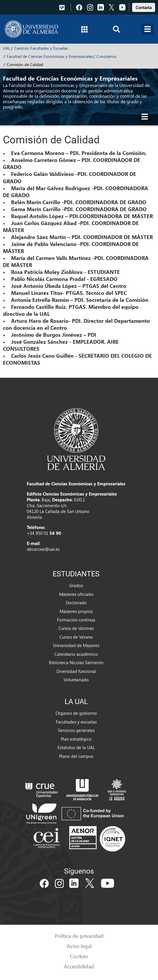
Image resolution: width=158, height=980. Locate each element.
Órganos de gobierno (76, 713)
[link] (144, 7)
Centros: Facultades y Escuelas (41, 48)
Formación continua (76, 620)
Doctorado (76, 603)
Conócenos (106, 56)
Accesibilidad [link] (79, 966)
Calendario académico (76, 654)
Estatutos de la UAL (76, 747)
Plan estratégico (76, 739)
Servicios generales (76, 730)
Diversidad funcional (76, 671)
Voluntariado (76, 680)
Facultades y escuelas (76, 722)
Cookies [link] (79, 956)
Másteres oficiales (76, 594)
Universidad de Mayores (76, 645)
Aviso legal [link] (79, 946)
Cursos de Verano (76, 637)
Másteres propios (76, 611)
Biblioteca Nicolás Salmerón (76, 662)
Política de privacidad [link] (79, 936)
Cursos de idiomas (76, 628)
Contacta (144, 7)
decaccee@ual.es (43, 549)
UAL (7, 48)
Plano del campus (76, 756)
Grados (76, 585)
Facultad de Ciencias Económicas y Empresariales (50, 56)
